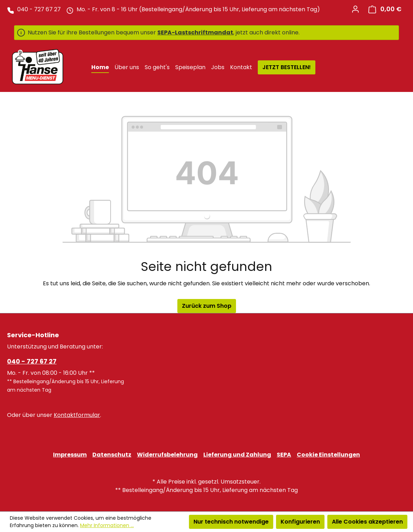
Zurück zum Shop (207, 306)
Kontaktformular (77, 415)
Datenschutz (112, 455)
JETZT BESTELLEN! (287, 67)
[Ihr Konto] (355, 9)
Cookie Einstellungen (328, 455)
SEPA (284, 455)
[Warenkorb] (385, 9)
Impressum (70, 455)
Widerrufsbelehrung (167, 455)
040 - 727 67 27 (32, 361)
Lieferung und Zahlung (237, 455)
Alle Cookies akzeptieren (367, 522)
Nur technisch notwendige (231, 522)
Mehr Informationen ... (107, 525)
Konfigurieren (300, 522)
